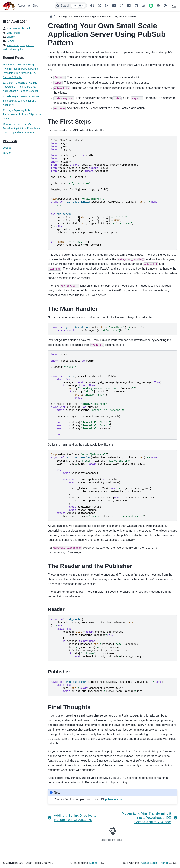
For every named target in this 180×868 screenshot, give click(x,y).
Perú (17, 33)
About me (24, 6)
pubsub (30, 45)
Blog (35, 6)
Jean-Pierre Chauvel (18, 29)
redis (23, 45)
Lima (9, 33)
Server (10, 41)
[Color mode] (92, 6)
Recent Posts (14, 58)
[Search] (71, 6)
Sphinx (93, 863)
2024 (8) (8, 153)
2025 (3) (8, 148)
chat (17, 45)
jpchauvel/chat (114, 799)
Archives (10, 141)
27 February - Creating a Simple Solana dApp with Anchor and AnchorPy (21, 101)
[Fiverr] (151, 6)
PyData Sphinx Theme (154, 863)
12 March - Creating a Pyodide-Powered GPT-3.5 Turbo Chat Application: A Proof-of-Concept (20, 87)
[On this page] (174, 6)
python (20, 49)
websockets (9, 49)
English (11, 37)
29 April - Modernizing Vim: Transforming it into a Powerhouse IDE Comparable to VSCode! (22, 128)
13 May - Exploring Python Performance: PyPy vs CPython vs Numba (22, 115)
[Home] (51, 16)
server (10, 45)
